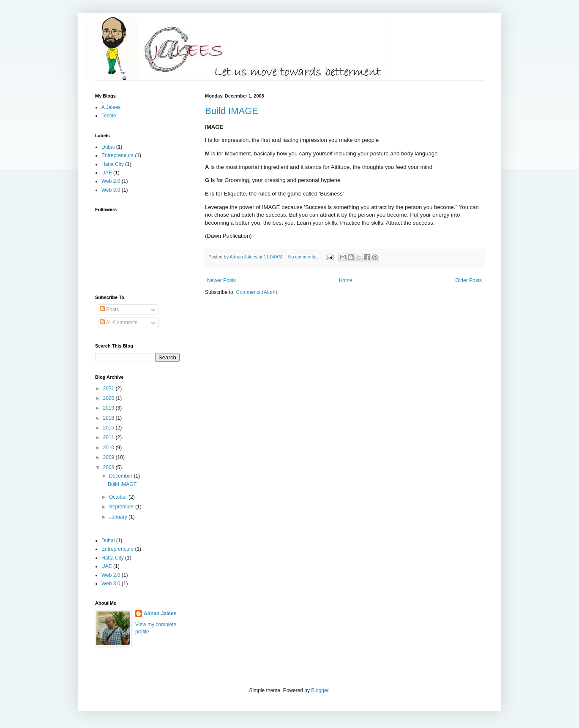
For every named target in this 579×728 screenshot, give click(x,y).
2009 (109, 457)
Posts (109, 310)
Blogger (320, 690)
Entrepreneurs (117, 155)
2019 (109, 408)
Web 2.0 (111, 181)
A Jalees (111, 107)
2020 (109, 398)
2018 (109, 418)
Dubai (108, 147)
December (122, 476)
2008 (109, 467)
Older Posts (468, 280)
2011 (109, 437)
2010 (109, 448)
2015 (109, 428)
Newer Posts (221, 280)
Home (346, 280)
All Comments (119, 323)
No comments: (304, 257)
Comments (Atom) (256, 292)
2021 (109, 388)
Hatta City (113, 164)
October (119, 497)
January (119, 517)
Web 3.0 (111, 190)
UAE (107, 173)
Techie (109, 116)
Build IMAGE (232, 111)
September (122, 507)
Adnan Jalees (160, 614)
